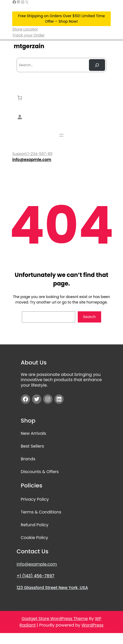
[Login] (61, 117)
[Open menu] (61, 135)
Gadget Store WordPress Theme (55, 619)
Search (89, 317)
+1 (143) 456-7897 (35, 576)
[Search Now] (97, 65)
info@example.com (37, 564)
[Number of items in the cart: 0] (20, 98)
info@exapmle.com (32, 160)
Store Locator (25, 29)
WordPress (92, 625)
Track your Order (28, 35)
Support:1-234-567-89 (32, 154)
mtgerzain (29, 46)
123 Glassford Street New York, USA (52, 588)
